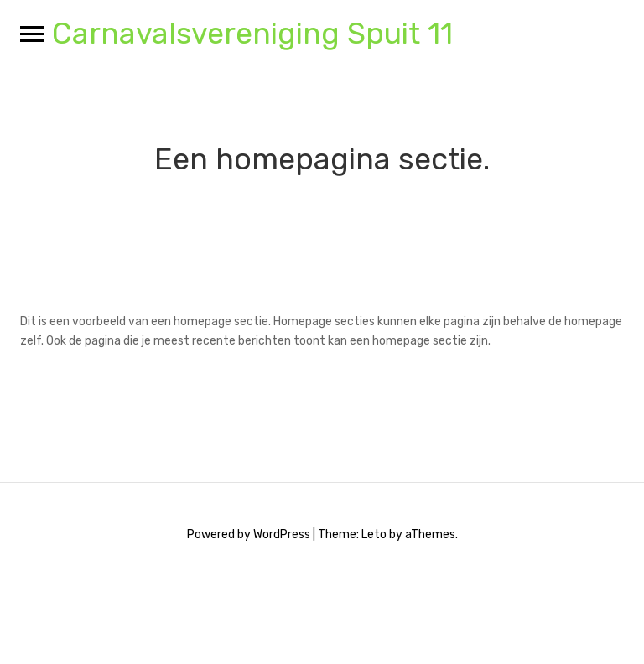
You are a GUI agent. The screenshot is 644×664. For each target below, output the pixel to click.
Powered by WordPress (249, 534)
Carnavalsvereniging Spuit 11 (252, 33)
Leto (374, 534)
